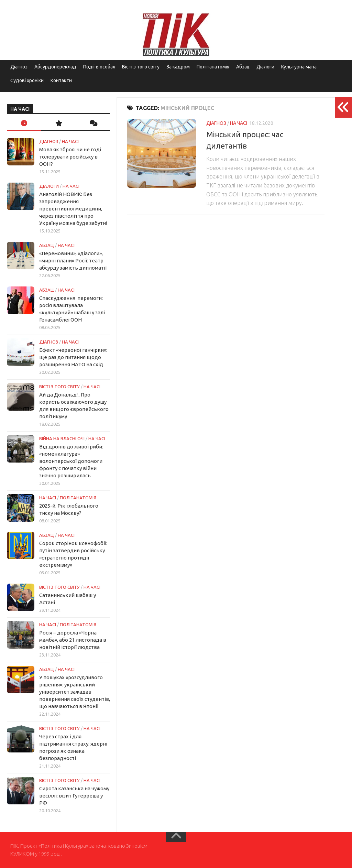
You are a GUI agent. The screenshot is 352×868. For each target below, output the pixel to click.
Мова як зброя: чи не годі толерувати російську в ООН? (70, 157)
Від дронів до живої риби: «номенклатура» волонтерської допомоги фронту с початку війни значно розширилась (71, 461)
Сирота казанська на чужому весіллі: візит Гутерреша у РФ (74, 796)
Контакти (61, 80)
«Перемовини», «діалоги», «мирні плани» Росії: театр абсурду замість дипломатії (73, 261)
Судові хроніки (27, 80)
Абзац (243, 67)
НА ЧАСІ (239, 123)
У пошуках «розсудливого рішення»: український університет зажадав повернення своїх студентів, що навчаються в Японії (75, 692)
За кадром (178, 67)
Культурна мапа (299, 67)
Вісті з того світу (141, 67)
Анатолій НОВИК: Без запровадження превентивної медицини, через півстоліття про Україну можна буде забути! (73, 209)
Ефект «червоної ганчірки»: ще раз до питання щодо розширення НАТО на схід (73, 357)
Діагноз (19, 67)
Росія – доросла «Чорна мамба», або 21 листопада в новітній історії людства (73, 640)
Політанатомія (213, 67)
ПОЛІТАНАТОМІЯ (78, 498)
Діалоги (265, 67)
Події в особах (99, 67)
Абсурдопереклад (55, 67)
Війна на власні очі (62, 438)
